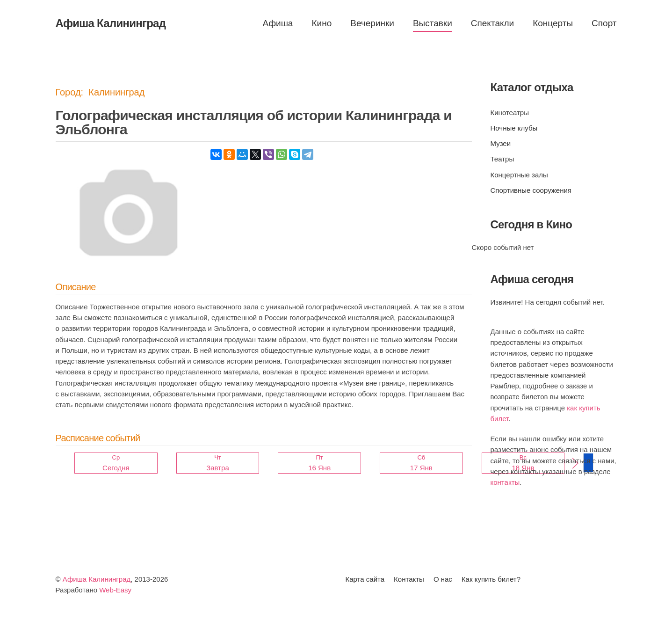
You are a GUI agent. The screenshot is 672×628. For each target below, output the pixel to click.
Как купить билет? (491, 579)
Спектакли (492, 23)
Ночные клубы (514, 128)
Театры (502, 159)
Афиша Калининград (97, 579)
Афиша (278, 23)
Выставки (433, 23)
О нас (443, 579)
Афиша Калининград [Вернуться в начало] (111, 23)
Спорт (604, 23)
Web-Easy (115, 590)
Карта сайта (365, 579)
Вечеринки (372, 23)
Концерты (553, 23)
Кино (322, 23)
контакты (505, 482)
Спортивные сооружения (531, 190)
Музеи (501, 143)
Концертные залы (519, 175)
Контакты (409, 579)
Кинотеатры (510, 113)
